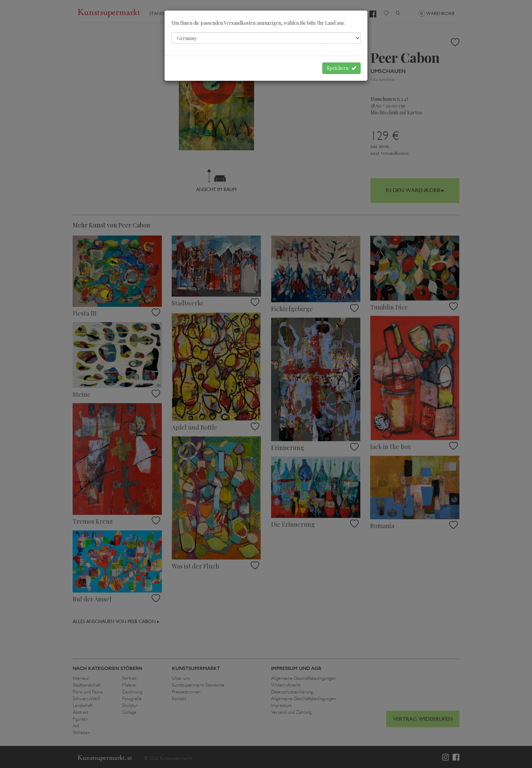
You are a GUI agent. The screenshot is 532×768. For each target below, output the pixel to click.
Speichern (341, 68)
